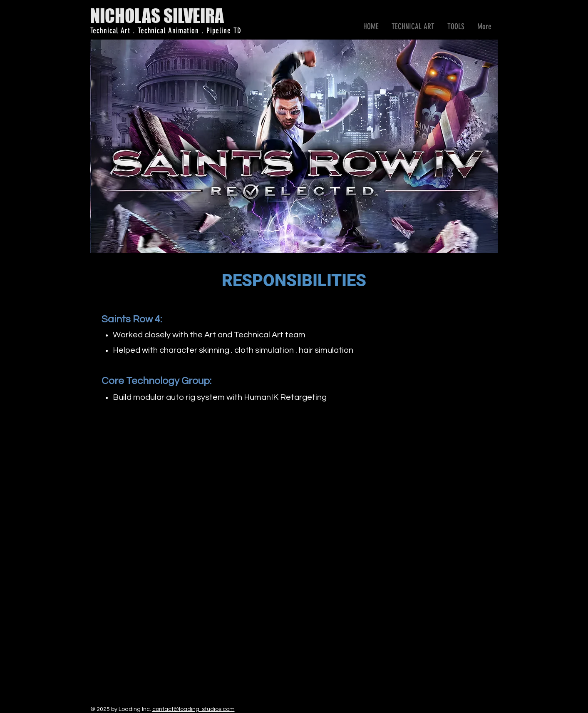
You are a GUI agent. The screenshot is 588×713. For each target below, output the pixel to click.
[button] (413, 26)
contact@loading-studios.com (194, 709)
